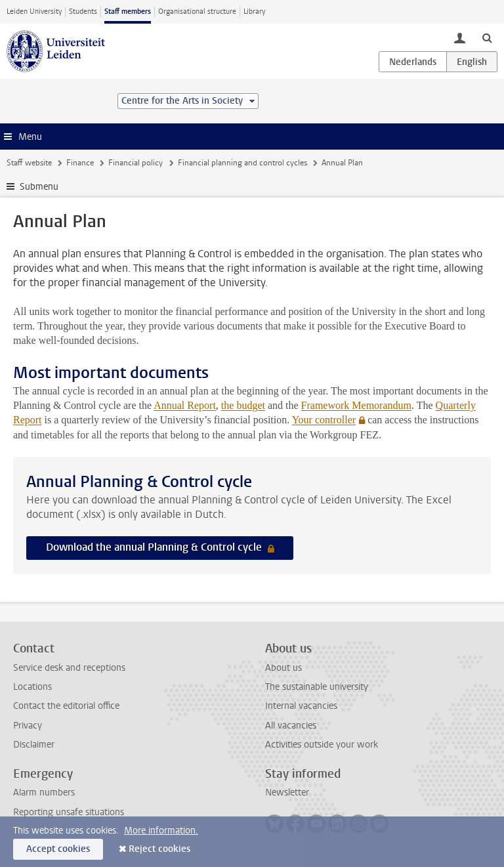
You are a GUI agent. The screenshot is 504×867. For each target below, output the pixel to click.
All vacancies (291, 726)
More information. (161, 831)
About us (283, 668)
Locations (32, 687)
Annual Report (185, 405)
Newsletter (287, 793)
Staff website (29, 163)
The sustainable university (317, 687)
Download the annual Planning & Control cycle (155, 547)
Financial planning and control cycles (242, 163)
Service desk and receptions (69, 668)
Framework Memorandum (356, 405)
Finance (80, 163)
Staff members (128, 11)
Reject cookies (159, 849)
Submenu (39, 187)
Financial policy (136, 163)
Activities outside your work (322, 745)
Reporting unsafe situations (69, 812)
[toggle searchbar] (487, 37)
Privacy (28, 726)
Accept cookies (58, 849)
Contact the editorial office (66, 706)
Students (83, 11)
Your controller (324, 420)
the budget (243, 405)
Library (254, 11)
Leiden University (34, 11)
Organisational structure (197, 11)
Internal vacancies (301, 706)
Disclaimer (34, 745)
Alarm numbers (44, 793)
